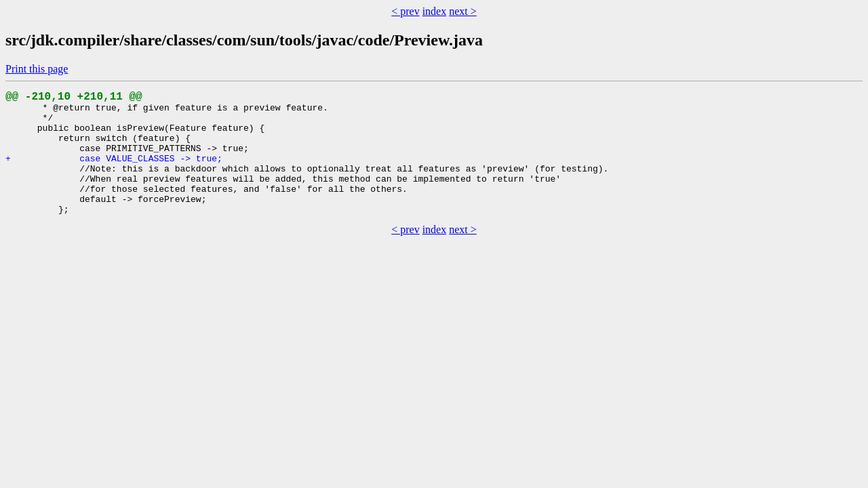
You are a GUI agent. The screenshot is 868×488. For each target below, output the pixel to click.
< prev (405, 11)
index (435, 11)
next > (463, 11)
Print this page (37, 69)
